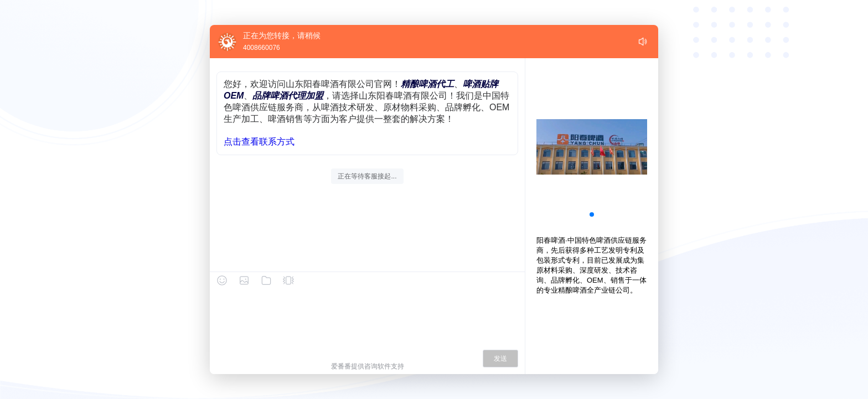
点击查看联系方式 (259, 142)
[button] (592, 214)
